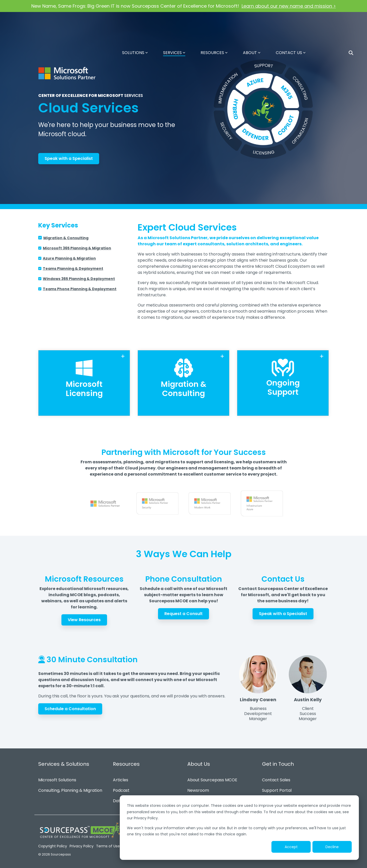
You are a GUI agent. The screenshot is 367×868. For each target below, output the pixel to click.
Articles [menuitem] (121, 778)
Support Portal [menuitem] (277, 788)
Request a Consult (183, 612)
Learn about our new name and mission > (289, 6)
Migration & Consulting (66, 238)
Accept (291, 847)
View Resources (84, 618)
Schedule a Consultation (70, 707)
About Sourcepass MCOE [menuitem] (212, 778)
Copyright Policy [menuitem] (53, 844)
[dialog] (239, 828)
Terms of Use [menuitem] (108, 844)
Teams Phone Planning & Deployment (80, 289)
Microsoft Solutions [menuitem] (57, 778)
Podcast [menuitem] (121, 788)
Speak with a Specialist (69, 158)
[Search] (351, 23)
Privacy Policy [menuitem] (82, 844)
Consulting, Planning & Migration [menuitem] (70, 788)
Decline (332, 847)
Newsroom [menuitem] (198, 788)
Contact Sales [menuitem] (276, 778)
